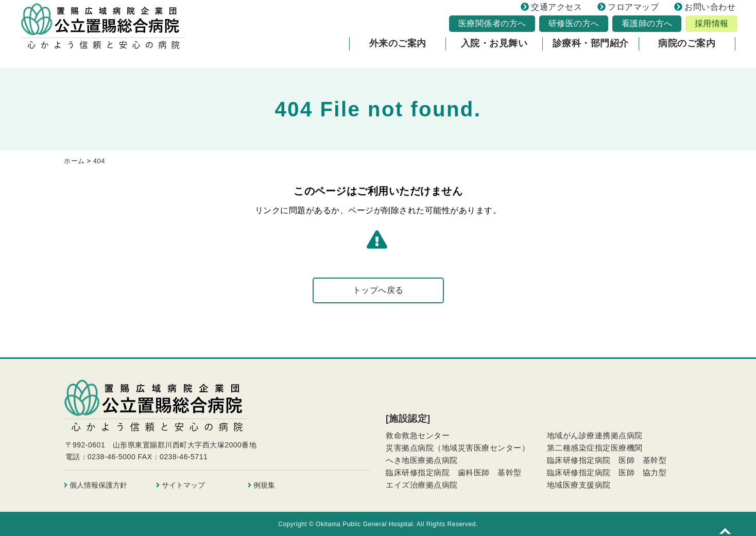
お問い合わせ (705, 11)
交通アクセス (551, 11)
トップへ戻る (378, 290)
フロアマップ (628, 11)
